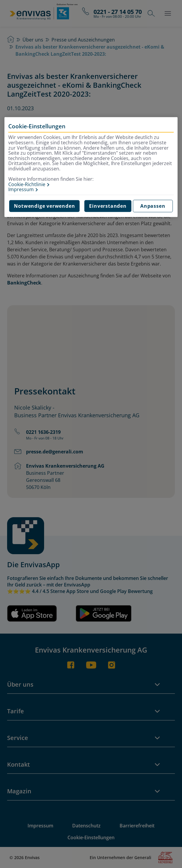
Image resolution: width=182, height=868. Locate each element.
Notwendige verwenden (44, 206)
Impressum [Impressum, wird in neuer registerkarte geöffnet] (21, 190)
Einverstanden (108, 206)
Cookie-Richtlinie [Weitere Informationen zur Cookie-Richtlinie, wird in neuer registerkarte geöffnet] (27, 185)
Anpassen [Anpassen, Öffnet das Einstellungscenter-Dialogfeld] (153, 206)
